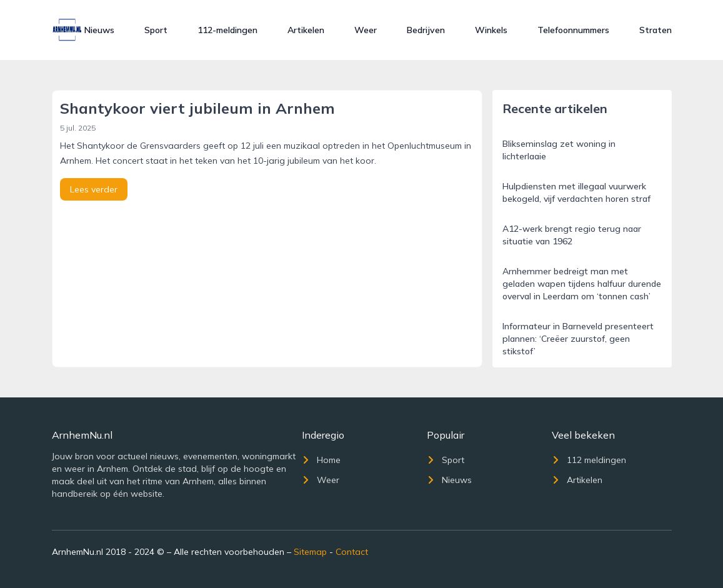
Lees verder (94, 189)
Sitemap (310, 552)
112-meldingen (227, 30)
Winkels (491, 30)
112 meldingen (589, 460)
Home (321, 460)
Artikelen (306, 30)
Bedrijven (426, 30)
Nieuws (99, 30)
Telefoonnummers (573, 30)
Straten (656, 30)
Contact (352, 552)
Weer (366, 30)
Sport (156, 30)
